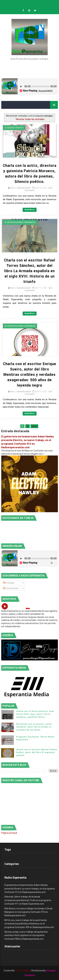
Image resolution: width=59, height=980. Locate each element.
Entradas (9, 583)
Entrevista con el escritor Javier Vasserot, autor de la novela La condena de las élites (34, 727)
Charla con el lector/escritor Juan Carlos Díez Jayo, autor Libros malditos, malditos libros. (35, 714)
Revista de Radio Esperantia (21, 222)
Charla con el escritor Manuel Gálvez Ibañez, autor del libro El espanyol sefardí (37, 752)
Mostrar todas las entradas (30, 119)
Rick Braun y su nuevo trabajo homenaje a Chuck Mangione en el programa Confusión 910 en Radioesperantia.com (28, 912)
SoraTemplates (23, 971)
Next (34, 426)
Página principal (9, 833)
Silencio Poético (15, 128)
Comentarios (11, 588)
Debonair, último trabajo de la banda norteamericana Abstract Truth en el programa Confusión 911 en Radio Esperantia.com (28, 900)
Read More (30, 210)
